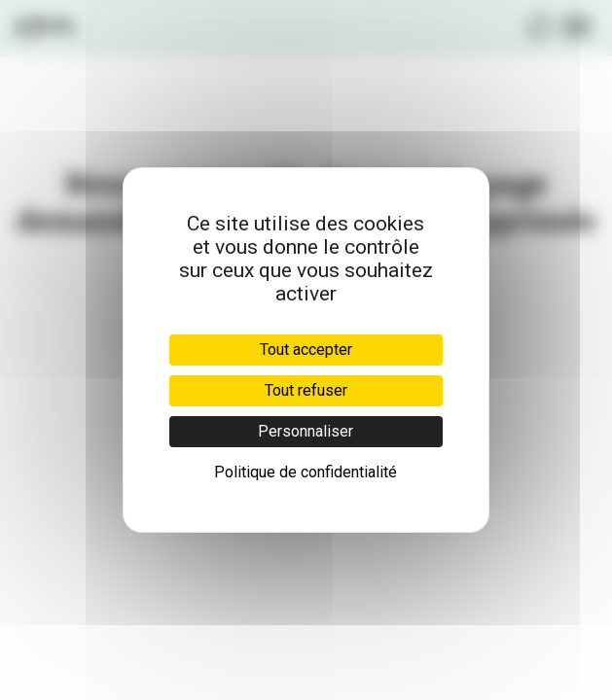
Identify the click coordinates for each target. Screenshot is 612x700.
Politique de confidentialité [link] (306, 472)
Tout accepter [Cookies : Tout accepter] (306, 350)
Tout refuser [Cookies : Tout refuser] (306, 390)
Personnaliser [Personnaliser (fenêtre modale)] (306, 431)
